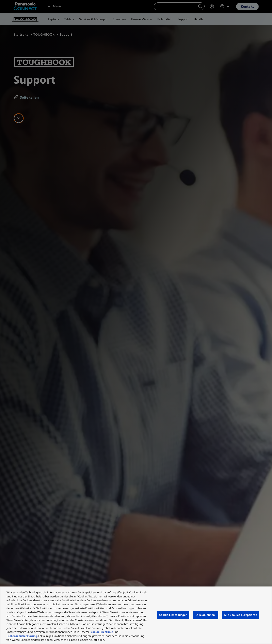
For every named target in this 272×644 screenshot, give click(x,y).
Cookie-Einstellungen (173, 615)
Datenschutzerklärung (22, 636)
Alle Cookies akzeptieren (241, 615)
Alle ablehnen (206, 615)
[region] (136, 615)
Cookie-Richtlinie (102, 632)
